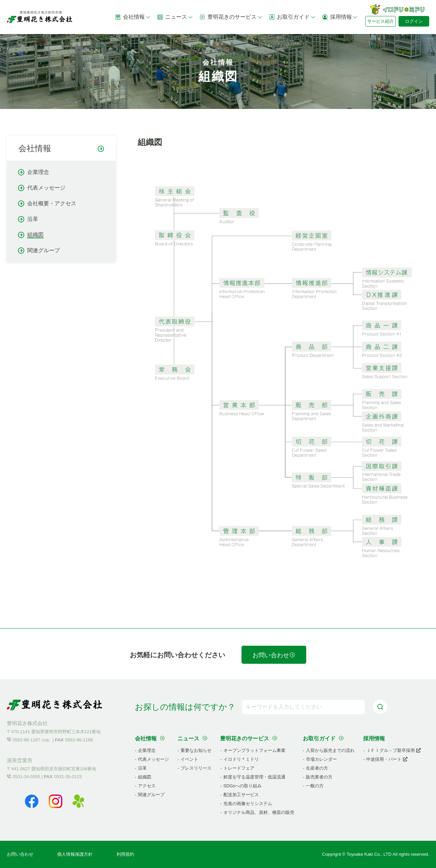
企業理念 (38, 172)
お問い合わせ (274, 655)
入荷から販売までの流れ (330, 750)
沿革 (33, 219)
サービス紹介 (380, 21)
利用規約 (125, 854)
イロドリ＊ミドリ (241, 759)
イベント (189, 759)
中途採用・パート (387, 759)
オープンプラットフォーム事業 (254, 750)
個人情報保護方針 (75, 854)
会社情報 (133, 17)
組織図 (35, 235)
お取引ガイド (292, 17)
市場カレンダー (321, 759)
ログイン (414, 21)
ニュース (175, 17)
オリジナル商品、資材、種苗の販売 (259, 812)
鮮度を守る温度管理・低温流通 (254, 777)
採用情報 (340, 17)
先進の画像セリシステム (248, 803)
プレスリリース (196, 768)
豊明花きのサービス (231, 17)
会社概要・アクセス (52, 203)
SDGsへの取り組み (243, 786)
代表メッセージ (46, 188)
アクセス (147, 786)
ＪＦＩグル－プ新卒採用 (393, 750)
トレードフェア (239, 768)
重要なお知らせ (196, 750)
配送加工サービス (241, 795)
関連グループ (44, 250)
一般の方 (315, 786)
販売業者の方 (319, 777)
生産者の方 (317, 768)
